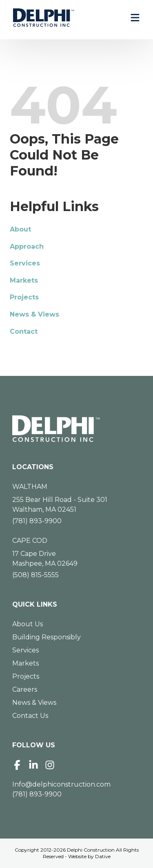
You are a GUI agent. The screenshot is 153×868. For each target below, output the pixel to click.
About (20, 229)
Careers (25, 689)
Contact (24, 332)
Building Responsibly (47, 637)
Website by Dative (89, 856)
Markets (24, 280)
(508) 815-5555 (35, 575)
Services (25, 263)
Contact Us (30, 716)
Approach (27, 246)
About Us (28, 624)
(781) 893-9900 (37, 521)
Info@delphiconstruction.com (61, 784)
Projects (24, 297)
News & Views (34, 314)
